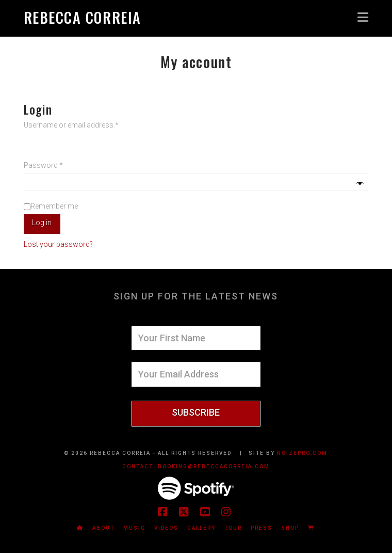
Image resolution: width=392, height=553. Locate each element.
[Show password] (360, 184)
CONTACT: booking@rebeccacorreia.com (196, 467)
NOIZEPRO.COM (302, 453)
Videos (166, 528)
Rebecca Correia (83, 18)
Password (57, 164)
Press (262, 528)
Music (134, 528)
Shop (290, 528)
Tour (233, 528)
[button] (363, 17)
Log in (42, 223)
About (103, 528)
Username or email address (85, 124)
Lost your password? (58, 244)
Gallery (201, 528)
